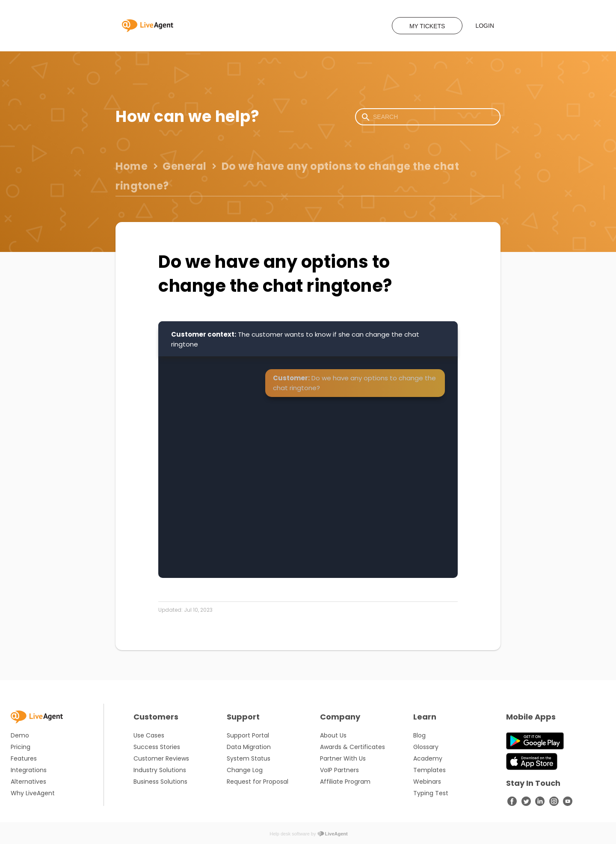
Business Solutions (160, 782)
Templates (429, 770)
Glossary (426, 747)
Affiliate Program (345, 782)
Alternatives (28, 782)
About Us (333, 735)
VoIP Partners (339, 770)
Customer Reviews (161, 758)
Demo (20, 735)
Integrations (29, 770)
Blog (419, 735)
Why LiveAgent (33, 793)
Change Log (245, 770)
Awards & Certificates (352, 747)
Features (24, 758)
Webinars (427, 782)
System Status (249, 758)
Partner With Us (343, 758)
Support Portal (248, 735)
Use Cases (149, 735)
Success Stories (157, 747)
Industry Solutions (160, 770)
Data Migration (249, 747)
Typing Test (431, 793)
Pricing (21, 747)
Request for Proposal (258, 782)
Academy (428, 758)
